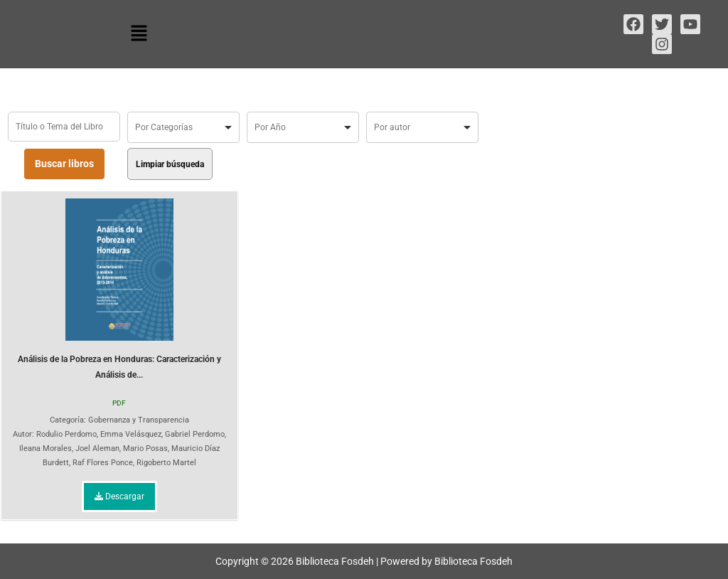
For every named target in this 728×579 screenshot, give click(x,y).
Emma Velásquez (131, 434)
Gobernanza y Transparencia (139, 420)
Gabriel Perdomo (195, 434)
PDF (119, 403)
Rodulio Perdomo (66, 434)
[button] (139, 34)
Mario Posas (145, 448)
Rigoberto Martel (166, 463)
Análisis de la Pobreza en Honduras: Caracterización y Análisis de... (119, 289)
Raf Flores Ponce (103, 463)
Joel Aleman (97, 448)
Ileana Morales (45, 448)
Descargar (119, 496)
